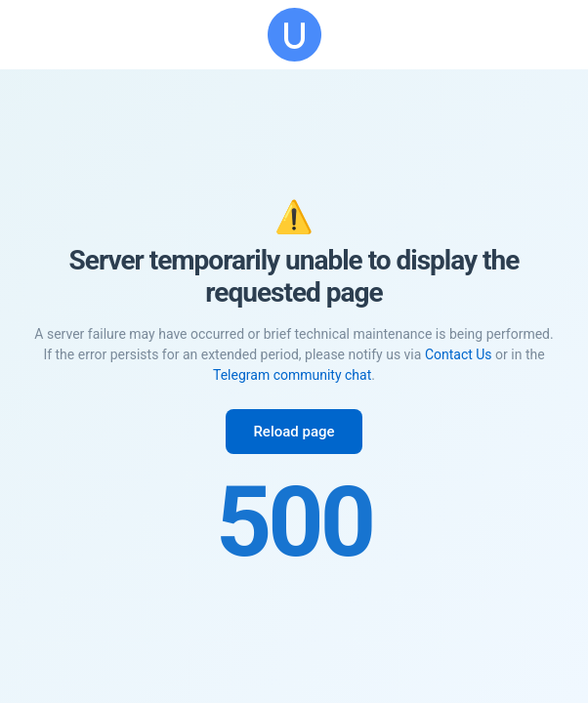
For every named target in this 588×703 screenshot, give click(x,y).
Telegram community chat (292, 375)
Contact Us (459, 354)
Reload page (294, 432)
